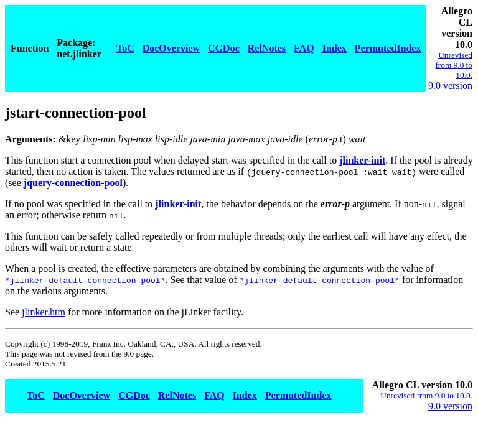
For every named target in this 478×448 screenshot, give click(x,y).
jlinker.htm (44, 312)
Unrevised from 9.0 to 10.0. (454, 65)
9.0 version (450, 86)
